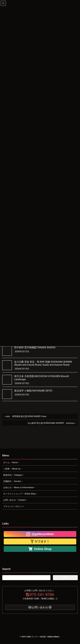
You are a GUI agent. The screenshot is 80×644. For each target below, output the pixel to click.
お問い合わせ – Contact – (15, 500)
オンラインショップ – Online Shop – (20, 494)
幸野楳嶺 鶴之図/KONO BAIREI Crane (29, 416)
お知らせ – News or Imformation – (19, 487)
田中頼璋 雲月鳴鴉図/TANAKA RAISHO (35, 348)
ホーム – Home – (11, 462)
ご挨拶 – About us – (13, 469)
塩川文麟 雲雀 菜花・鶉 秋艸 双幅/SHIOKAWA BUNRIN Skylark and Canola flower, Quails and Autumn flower (43, 363)
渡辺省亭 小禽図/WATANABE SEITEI (33, 391)
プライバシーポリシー (14, 506)
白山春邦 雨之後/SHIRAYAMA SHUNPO (46, 423)
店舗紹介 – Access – (13, 481)
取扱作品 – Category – (14, 475)
